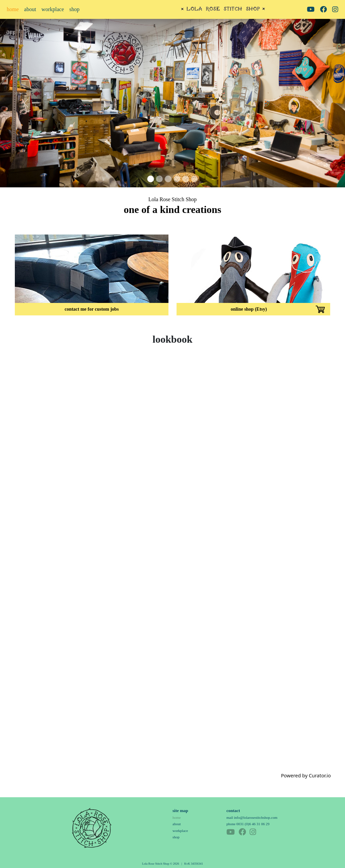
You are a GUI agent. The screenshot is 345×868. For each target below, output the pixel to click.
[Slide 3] (168, 179)
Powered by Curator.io (306, 776)
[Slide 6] (194, 179)
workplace (53, 9)
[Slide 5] (186, 179)
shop (74, 9)
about (30, 9)
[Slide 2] (159, 179)
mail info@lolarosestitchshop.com (252, 817)
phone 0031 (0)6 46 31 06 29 (248, 824)
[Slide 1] (151, 179)
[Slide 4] (177, 179)
